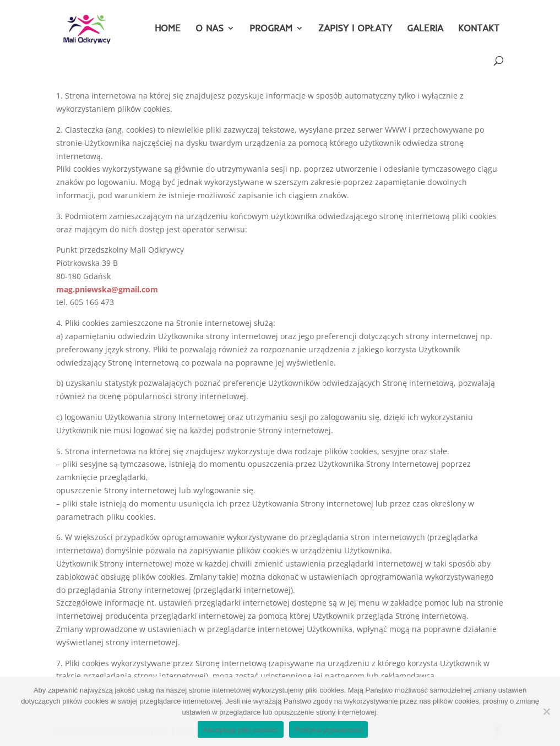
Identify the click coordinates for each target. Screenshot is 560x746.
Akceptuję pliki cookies (241, 730)
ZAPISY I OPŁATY (355, 29)
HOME (168, 29)
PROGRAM (271, 29)
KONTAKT (479, 29)
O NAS (210, 29)
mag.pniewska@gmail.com (107, 289)
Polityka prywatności (328, 730)
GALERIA (425, 29)
